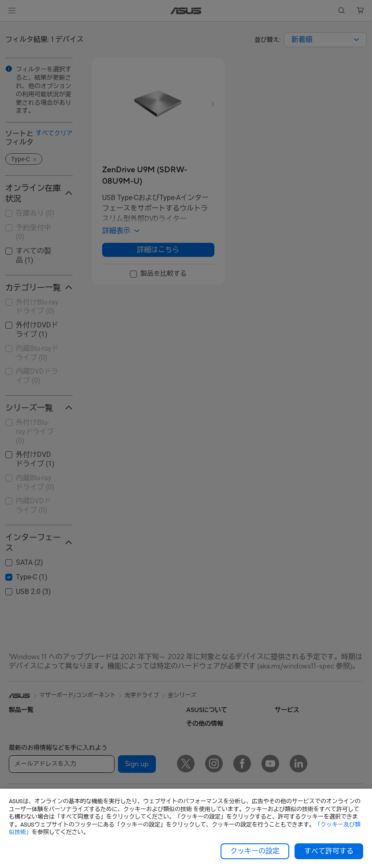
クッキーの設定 (255, 851)
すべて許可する (329, 851)
